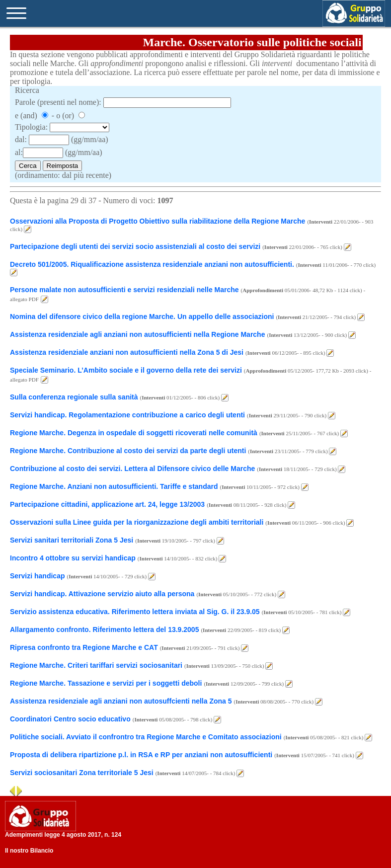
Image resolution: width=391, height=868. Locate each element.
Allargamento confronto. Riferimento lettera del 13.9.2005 (104, 630)
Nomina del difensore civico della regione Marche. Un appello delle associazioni (142, 316)
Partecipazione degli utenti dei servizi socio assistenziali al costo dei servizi (135, 246)
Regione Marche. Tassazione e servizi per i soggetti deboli (106, 683)
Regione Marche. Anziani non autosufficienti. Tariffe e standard (114, 486)
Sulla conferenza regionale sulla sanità (74, 397)
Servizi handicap (37, 576)
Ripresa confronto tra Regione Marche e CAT (84, 647)
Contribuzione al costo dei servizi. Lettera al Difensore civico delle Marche (132, 469)
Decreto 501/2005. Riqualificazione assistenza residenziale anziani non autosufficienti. (152, 264)
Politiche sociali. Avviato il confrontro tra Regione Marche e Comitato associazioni (146, 737)
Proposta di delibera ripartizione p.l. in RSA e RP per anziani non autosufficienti (141, 755)
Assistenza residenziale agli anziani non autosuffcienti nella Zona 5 (121, 701)
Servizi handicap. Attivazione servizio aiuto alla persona (102, 594)
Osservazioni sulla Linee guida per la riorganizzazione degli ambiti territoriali (137, 522)
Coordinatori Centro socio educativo (70, 719)
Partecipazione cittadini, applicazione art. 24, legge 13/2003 (107, 504)
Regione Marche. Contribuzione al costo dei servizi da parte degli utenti (128, 451)
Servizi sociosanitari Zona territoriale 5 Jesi (82, 773)
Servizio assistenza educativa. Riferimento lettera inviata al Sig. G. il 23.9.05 (135, 612)
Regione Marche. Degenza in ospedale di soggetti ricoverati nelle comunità (134, 433)
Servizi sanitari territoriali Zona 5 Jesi (72, 540)
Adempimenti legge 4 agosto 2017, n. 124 (63, 835)
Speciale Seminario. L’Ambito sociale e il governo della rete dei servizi (126, 370)
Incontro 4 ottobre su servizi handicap (73, 558)
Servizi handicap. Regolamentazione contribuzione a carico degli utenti (127, 415)
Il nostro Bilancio (29, 851)
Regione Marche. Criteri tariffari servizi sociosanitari (96, 665)
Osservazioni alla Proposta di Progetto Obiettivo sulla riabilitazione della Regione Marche (157, 221)
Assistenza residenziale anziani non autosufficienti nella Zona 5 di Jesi (127, 352)
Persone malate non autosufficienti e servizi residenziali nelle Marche (124, 290)
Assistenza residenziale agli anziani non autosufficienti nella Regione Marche (137, 334)
